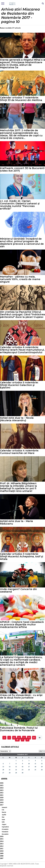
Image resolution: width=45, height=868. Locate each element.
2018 (2, 802)
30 (22, 773)
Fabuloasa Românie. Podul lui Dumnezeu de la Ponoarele (19, 729)
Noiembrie (5, 832)
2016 (2, 836)
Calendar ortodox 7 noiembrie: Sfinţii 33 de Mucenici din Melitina (21, 99)
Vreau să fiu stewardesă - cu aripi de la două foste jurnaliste (21, 696)
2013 (2, 844)
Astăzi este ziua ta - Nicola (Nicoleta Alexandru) (17, 419)
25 (35, 770)
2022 (2, 793)
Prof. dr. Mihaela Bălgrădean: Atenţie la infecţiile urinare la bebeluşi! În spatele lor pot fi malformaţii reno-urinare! (18, 487)
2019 (2, 800)
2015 (2, 839)
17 (29, 767)
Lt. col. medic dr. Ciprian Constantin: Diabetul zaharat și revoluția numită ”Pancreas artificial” (20, 205)
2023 (2, 790)
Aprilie (4, 815)
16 (22, 767)
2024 (2, 788)
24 (29, 770)
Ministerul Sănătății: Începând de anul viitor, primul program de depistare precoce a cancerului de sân (22, 243)
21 (10, 770)
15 (16, 767)
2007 (2, 858)
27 (3, 773)
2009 (2, 853)
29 (16, 773)
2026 (2, 783)
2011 (2, 849)
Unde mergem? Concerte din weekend (18, 590)
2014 (2, 841)
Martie (4, 812)
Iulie (3, 822)
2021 (2, 795)
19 (42, 767)
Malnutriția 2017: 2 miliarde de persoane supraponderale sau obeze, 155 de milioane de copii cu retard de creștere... (21, 134)
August (4, 824)
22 (16, 770)
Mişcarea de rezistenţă (22, 4)
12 (42, 764)
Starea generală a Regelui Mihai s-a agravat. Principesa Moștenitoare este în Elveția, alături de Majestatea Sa (22, 64)
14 (10, 767)
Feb (3, 810)
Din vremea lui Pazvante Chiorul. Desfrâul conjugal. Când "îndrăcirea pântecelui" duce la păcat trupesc (22, 315)
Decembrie (5, 834)
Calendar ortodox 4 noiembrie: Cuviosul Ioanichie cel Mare (19, 452)
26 (42, 770)
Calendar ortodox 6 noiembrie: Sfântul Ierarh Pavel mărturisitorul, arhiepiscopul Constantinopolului (22, 350)
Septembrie (5, 827)
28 (10, 773)
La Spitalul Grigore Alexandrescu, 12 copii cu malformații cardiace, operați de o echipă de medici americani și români (21, 661)
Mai (3, 817)
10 (39, 738)
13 (3, 767)
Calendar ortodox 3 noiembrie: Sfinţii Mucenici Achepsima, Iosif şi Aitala (21, 557)
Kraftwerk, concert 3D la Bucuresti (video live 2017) (22, 169)
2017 (2, 805)
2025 (2, 785)
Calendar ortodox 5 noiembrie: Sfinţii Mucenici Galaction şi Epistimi (19, 385)
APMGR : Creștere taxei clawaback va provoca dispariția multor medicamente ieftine (22, 625)
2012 (2, 846)
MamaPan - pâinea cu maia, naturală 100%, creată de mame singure (20, 279)
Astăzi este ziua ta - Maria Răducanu (16, 522)
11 (17, 740)
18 (35, 767)
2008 (2, 856)
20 (3, 770)
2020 (2, 798)
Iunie (3, 820)
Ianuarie (4, 807)
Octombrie (5, 829)
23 (22, 770)
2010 (2, 851)
